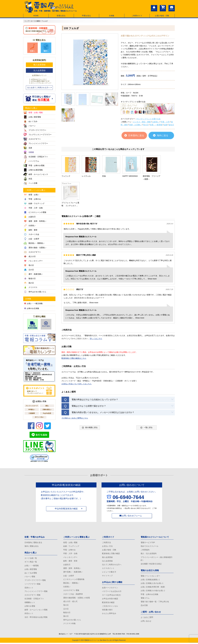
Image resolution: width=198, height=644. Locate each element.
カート (163, 8)
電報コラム (145, 599)
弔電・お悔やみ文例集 (150, 595)
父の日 (66, 610)
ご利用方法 (106, 542)
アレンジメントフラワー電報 (36, 592)
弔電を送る (86, 16)
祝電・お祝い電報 (70, 542)
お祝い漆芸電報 (31, 569)
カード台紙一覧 (31, 558)
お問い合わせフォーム (132, 516)
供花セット (29, 614)
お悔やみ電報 (30, 607)
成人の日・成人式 (70, 602)
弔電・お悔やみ (69, 550)
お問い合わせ (146, 622)
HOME (36, 16)
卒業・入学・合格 (70, 554)
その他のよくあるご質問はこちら (75, 390)
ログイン (154, 8)
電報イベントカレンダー (150, 576)
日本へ (33, 48)
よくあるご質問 (147, 618)
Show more (152, 251)
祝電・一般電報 (156, 125)
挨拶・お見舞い (135, 125)
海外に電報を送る (32, 546)
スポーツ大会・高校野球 (73, 595)
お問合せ (172, 8)
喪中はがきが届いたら (72, 621)
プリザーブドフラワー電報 (35, 581)
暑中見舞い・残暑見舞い (73, 572)
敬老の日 (67, 613)
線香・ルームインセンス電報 (36, 611)
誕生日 (171, 125)
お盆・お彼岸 (69, 576)
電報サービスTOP (148, 542)
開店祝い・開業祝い (71, 584)
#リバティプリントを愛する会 (149, 119)
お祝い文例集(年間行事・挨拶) (153, 587)
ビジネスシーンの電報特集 (74, 580)
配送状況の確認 (108, 603)
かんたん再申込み (109, 614)
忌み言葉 (144, 606)
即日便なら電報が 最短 (39, 99)
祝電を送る (61, 16)
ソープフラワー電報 (32, 584)
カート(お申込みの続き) (111, 596)
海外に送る (161, 135)
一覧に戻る (146, 400)
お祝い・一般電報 (32, 566)
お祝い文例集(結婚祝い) (150, 580)
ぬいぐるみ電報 (31, 573)
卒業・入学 (165, 122)
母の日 (146, 125)
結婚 (165, 125)
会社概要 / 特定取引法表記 (151, 564)
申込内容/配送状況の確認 (66, 509)
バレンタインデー (70, 557)
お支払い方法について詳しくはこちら (77, 356)
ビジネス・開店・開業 (142, 122)
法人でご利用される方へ (112, 565)
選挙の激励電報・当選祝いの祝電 (77, 599)
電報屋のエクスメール (92, 641)
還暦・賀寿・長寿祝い (72, 569)
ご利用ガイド (137, 16)
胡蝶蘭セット (30, 603)
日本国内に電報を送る (33, 542)
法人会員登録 (39, 70)
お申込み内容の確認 (110, 599)
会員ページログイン (110, 588)
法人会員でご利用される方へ (39, 88)
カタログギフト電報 (32, 596)
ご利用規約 (145, 550)
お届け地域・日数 (162, 16)
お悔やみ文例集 (32, 308)
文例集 (112, 16)
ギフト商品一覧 (31, 562)
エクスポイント (108, 569)
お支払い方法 (107, 546)
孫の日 (66, 617)
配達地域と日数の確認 (111, 554)
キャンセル (46, 324)
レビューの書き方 (109, 572)
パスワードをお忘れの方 (112, 592)
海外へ (46, 48)
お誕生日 (67, 565)
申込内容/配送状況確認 (33, 325)
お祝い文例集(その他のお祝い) (153, 591)
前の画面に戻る (90, 400)
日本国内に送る (134, 135)
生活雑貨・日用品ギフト (34, 599)
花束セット (29, 588)
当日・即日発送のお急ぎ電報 (36, 618)
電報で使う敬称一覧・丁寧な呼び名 (155, 602)
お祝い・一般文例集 (33, 303)
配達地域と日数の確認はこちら (74, 331)
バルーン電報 (30, 577)
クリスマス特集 (69, 625)
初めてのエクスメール (150, 546)
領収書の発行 (107, 611)
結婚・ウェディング (71, 546)
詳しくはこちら (96, 311)
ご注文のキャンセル (110, 607)
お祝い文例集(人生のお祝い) (152, 584)
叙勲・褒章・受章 (70, 561)
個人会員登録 (39, 65)
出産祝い (156, 122)
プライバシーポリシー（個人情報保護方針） (157, 559)
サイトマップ (107, 576)
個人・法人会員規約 (149, 554)
